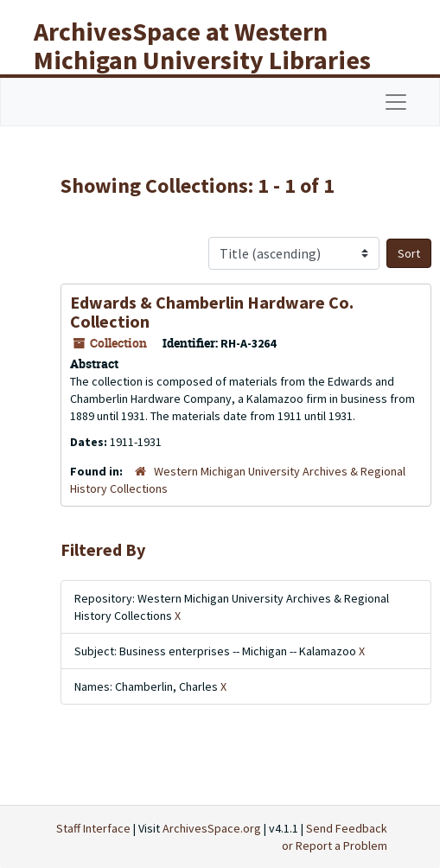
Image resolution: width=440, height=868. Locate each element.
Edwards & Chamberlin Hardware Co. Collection (212, 312)
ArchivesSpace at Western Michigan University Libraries (202, 45)
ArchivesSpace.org (212, 828)
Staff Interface (93, 828)
